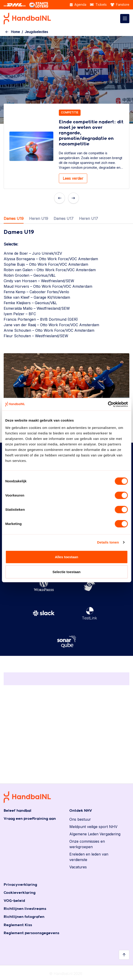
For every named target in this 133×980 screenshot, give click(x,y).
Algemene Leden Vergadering (95, 834)
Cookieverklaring (20, 893)
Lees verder (73, 178)
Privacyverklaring (20, 885)
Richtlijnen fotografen (24, 917)
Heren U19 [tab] (39, 218)
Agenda (78, 4)
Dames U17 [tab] (64, 218)
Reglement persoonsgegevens (31, 933)
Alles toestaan (67, 557)
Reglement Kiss (18, 925)
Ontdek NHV (81, 811)
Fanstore (120, 4)
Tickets (98, 4)
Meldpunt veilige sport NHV (93, 827)
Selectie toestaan (66, 572)
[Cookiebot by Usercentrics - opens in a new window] (108, 404)
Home (15, 32)
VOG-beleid (14, 901)
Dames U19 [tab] (14, 218)
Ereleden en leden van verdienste (89, 857)
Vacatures (78, 867)
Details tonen (108, 542)
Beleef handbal (18, 811)
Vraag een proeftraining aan (30, 819)
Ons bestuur (80, 819)
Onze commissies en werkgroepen (87, 844)
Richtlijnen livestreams (25, 909)
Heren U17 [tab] (88, 218)
